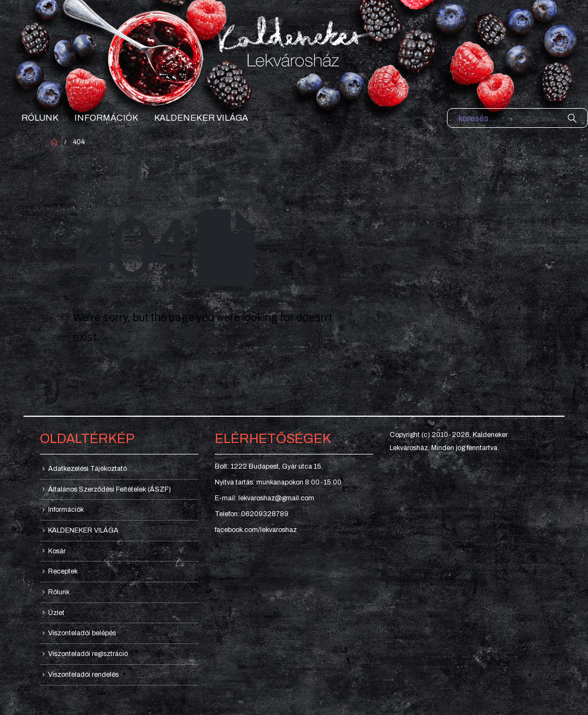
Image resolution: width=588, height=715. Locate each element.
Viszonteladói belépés (82, 633)
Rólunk (40, 118)
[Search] (572, 118)
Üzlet (56, 613)
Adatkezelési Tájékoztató (87, 469)
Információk (106, 118)
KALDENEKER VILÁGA (201, 118)
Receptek (63, 571)
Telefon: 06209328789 (252, 514)
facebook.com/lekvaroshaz (256, 530)
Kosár (57, 551)
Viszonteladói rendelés (83, 675)
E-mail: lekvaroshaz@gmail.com (264, 498)
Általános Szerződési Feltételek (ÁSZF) (110, 489)
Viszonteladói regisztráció (88, 654)
